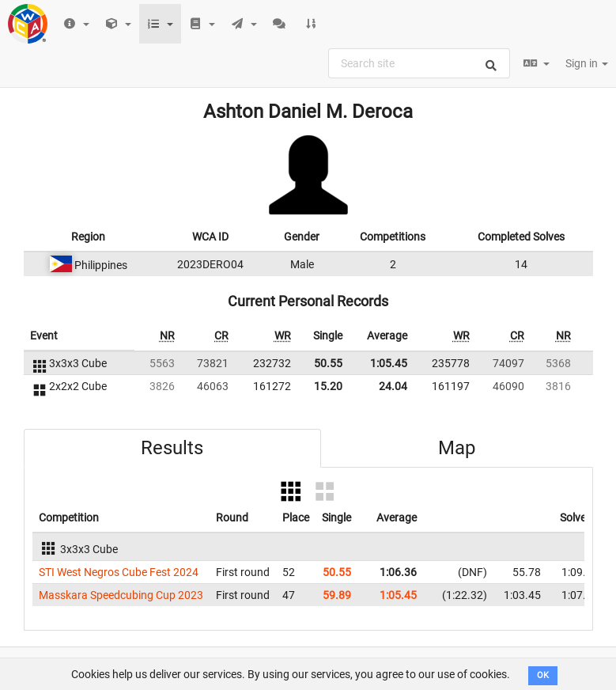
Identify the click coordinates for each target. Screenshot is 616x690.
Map (457, 448)
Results (172, 448)
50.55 (328, 363)
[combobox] (419, 63)
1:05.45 (389, 363)
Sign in (587, 63)
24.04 (393, 386)
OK (543, 675)
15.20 (328, 386)
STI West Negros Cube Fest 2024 (119, 572)
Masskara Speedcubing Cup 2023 (121, 595)
